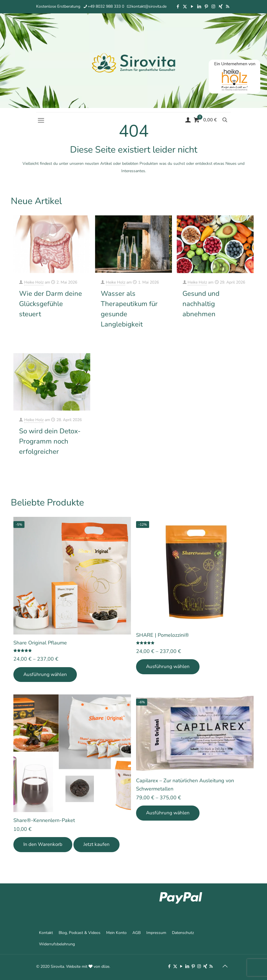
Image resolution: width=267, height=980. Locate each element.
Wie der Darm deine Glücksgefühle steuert (51, 304)
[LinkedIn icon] (199, 7)
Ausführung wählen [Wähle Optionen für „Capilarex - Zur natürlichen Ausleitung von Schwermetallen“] (168, 813)
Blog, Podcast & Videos (80, 933)
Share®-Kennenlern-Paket (44, 820)
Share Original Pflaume (40, 643)
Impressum (156, 933)
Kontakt (46, 933)
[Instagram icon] (213, 7)
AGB (136, 933)
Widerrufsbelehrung (57, 944)
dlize (105, 967)
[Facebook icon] (178, 7)
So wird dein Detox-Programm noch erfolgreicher (50, 441)
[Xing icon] (220, 7)
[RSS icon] (228, 7)
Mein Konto (116, 933)
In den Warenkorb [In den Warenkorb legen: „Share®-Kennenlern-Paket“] (43, 844)
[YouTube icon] (192, 7)
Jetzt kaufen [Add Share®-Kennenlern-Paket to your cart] (96, 844)
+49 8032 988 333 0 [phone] (106, 6)
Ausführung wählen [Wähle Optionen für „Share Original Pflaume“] (45, 674)
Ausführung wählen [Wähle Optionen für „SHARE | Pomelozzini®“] (168, 666)
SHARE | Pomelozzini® (163, 635)
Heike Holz (34, 282)
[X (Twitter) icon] (185, 7)
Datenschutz (183, 933)
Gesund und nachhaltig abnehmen (201, 304)
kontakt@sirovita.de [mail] (149, 6)
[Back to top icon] (225, 966)
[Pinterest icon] (206, 7)
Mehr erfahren (73, 331)
